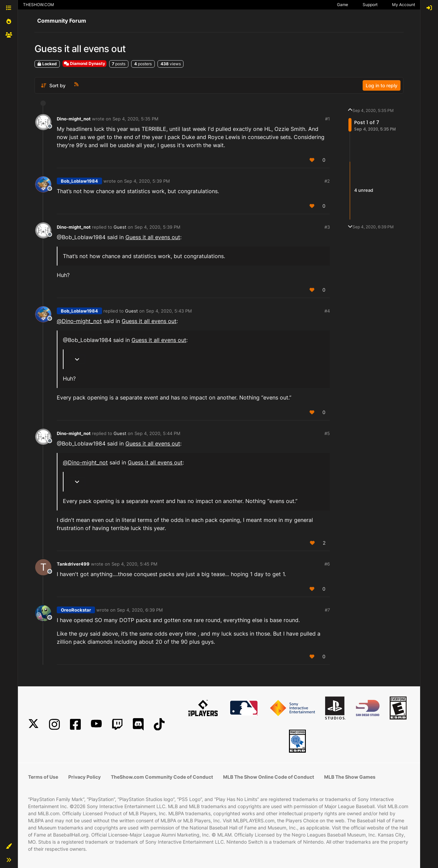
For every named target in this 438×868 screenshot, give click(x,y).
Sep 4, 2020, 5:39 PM (147, 181)
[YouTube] (96, 724)
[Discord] (138, 724)
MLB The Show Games (350, 777)
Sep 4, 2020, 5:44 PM (157, 433)
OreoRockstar (76, 610)
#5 (327, 433)
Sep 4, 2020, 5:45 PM (135, 564)
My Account (404, 5)
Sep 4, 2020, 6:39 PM (140, 610)
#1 (327, 119)
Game (343, 5)
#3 (327, 227)
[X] (33, 724)
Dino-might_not (74, 119)
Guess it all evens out (153, 237)
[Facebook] (75, 724)
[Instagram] (54, 724)
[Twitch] (117, 724)
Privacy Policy (84, 777)
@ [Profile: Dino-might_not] (79, 321)
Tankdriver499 (73, 564)
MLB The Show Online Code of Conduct (269, 777)
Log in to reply (382, 85)
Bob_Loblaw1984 (79, 181)
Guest (120, 227)
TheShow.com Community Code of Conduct (162, 777)
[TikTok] (159, 724)
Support (370, 5)
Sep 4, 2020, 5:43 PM (169, 311)
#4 (327, 311)
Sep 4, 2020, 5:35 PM (136, 119)
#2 (327, 181)
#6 (327, 564)
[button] (9, 846)
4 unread (364, 190)
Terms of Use (43, 777)
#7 (327, 610)
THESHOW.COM (39, 5)
